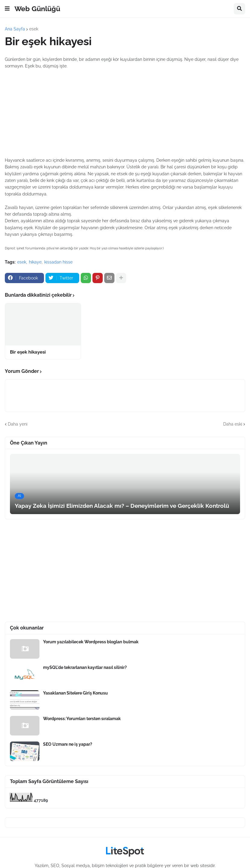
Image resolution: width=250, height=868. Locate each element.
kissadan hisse (58, 262)
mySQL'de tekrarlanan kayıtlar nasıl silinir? (85, 667)
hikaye (35, 262)
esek (34, 29)
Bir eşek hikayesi (28, 352)
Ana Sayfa (15, 29)
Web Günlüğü (37, 9)
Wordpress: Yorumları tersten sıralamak (82, 719)
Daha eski (233, 424)
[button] (7, 9)
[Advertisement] (125, 113)
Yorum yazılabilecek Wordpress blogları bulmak (91, 642)
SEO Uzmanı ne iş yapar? (68, 744)
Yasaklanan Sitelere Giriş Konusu (75, 693)
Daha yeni (18, 424)
